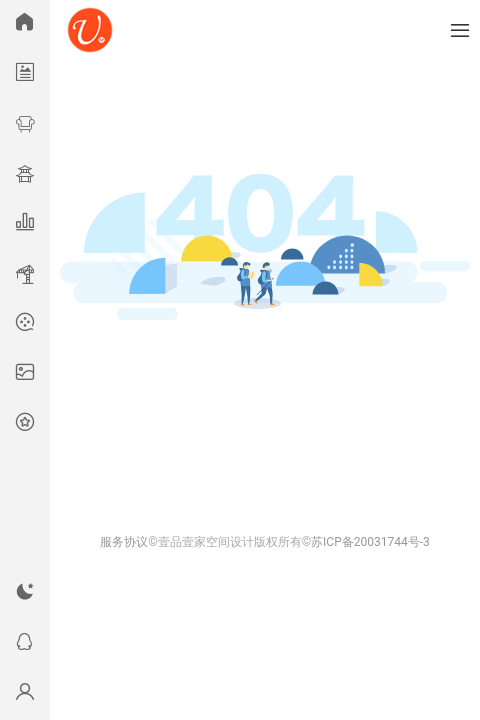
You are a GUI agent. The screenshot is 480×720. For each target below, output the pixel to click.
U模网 (90, 30)
